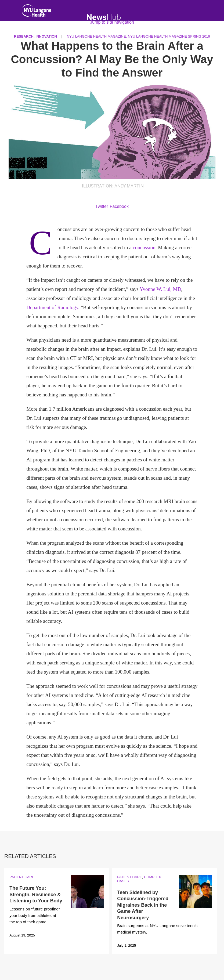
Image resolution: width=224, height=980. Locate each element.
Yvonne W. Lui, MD (160, 289)
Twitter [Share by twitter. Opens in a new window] (102, 206)
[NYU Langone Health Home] (37, 12)
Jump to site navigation (112, 22)
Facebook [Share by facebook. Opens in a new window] (119, 206)
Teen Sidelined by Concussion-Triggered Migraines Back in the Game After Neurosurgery (143, 905)
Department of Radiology (52, 307)
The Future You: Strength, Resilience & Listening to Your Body (36, 894)
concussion (144, 247)
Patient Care (22, 877)
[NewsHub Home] (104, 17)
